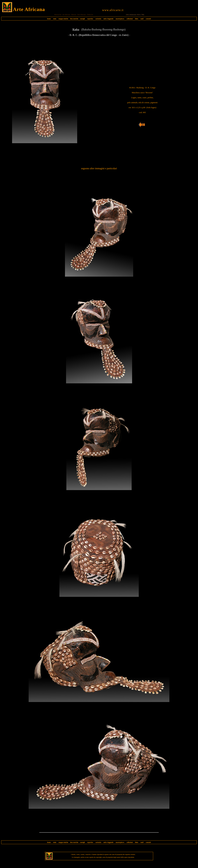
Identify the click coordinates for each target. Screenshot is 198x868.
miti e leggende (108, 19)
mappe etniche (63, 19)
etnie (54, 19)
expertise (90, 19)
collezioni (130, 19)
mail (142, 19)
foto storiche (74, 19)
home (49, 19)
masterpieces (120, 19)
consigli (82, 19)
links (137, 19)
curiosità (98, 19)
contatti (148, 19)
